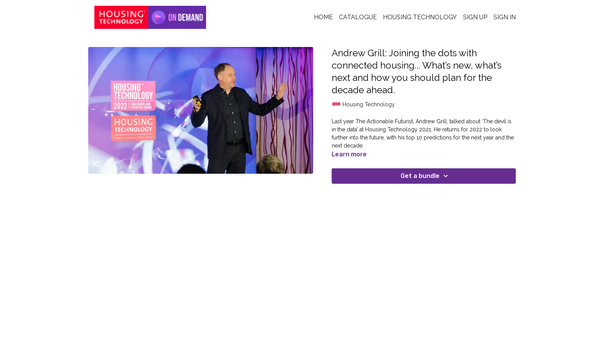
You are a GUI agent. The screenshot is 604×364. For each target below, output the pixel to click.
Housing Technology (420, 17)
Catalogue (358, 17)
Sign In (505, 17)
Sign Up (475, 17)
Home (323, 17)
